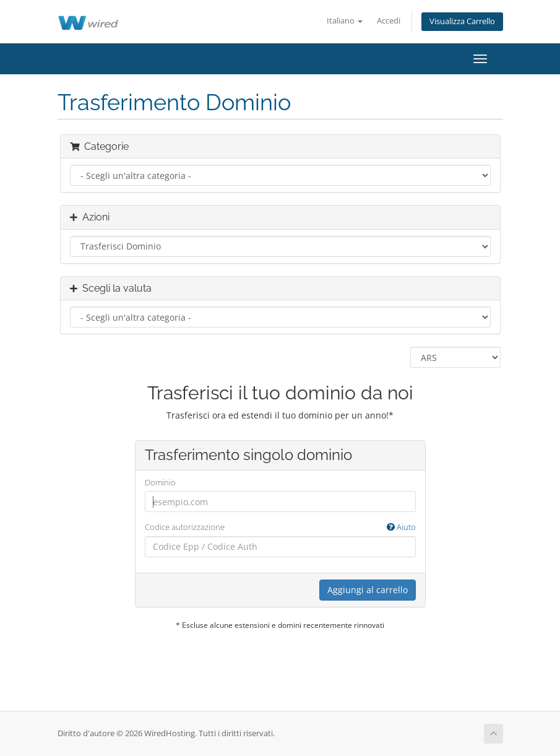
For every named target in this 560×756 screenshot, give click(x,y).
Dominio (160, 482)
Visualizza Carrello (462, 21)
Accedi (389, 21)
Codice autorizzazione (280, 527)
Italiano (345, 21)
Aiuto (401, 527)
